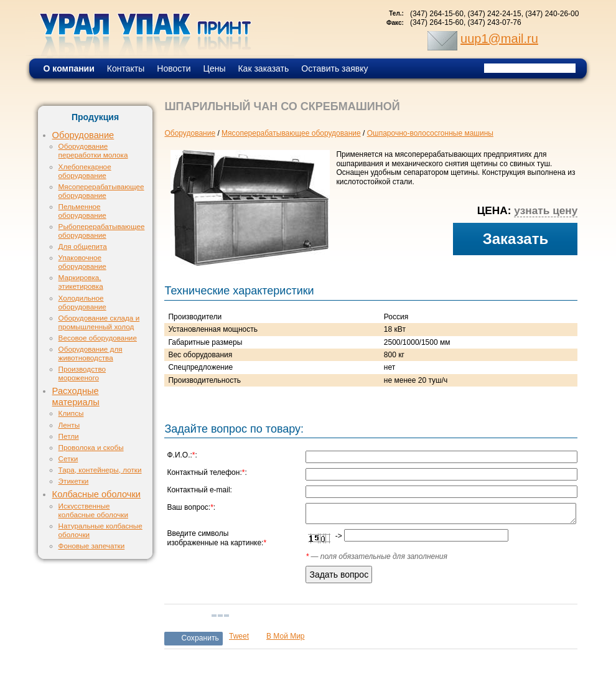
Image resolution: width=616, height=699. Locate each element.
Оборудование (83, 135)
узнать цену (546, 210)
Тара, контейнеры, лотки (100, 470)
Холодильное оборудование (82, 302)
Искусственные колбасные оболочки (93, 510)
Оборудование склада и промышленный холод (99, 322)
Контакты (126, 68)
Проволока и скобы (91, 447)
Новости (174, 68)
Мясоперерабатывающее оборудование (101, 191)
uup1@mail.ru (499, 39)
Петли (69, 436)
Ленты (69, 425)
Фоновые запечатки (92, 546)
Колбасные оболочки (96, 494)
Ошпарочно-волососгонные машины (430, 133)
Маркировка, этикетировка (81, 282)
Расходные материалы (76, 396)
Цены (215, 68)
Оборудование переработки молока (93, 150)
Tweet (239, 636)
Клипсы (71, 413)
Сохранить (200, 638)
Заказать (516, 239)
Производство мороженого (82, 373)
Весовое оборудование (98, 338)
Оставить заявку (334, 68)
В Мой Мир (286, 636)
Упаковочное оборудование (82, 262)
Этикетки (74, 481)
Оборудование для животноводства (91, 353)
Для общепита (83, 246)
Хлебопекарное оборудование (85, 171)
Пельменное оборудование (82, 211)
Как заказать (263, 68)
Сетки (68, 458)
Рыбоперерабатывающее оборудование (102, 231)
